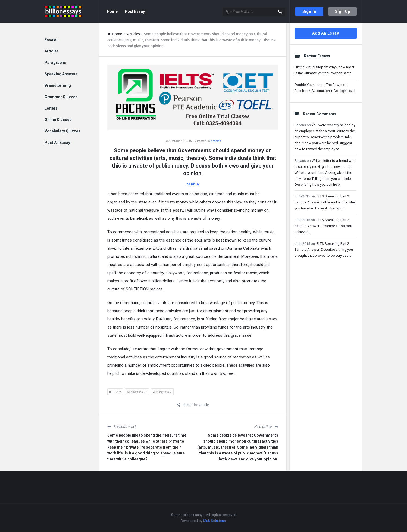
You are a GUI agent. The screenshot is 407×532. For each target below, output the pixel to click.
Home (112, 11)
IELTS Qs (115, 392)
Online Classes (58, 120)
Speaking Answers (61, 74)
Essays (51, 40)
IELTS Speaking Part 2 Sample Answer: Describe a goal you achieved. (323, 226)
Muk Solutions (215, 521)
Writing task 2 (162, 392)
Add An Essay (326, 33)
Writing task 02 (137, 392)
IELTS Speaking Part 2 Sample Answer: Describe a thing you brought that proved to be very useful (324, 250)
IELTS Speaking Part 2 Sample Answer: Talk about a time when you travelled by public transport (326, 202)
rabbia (193, 184)
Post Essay (135, 11)
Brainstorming (58, 85)
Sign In (309, 11)
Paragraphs (55, 63)
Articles (216, 141)
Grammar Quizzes (61, 97)
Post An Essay (57, 143)
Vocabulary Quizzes (62, 131)
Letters (51, 108)
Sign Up (343, 11)
